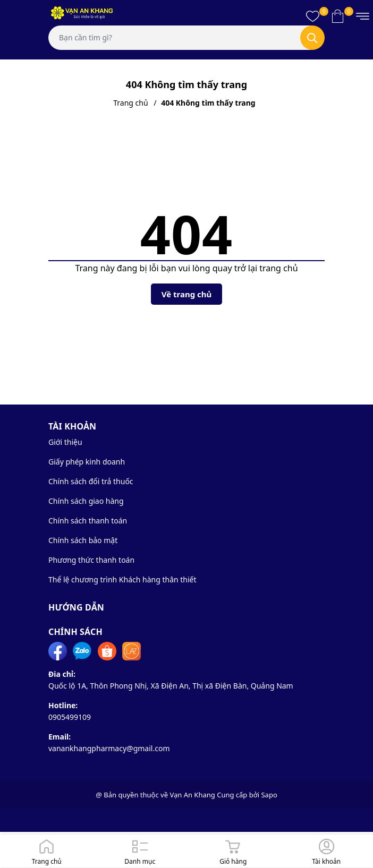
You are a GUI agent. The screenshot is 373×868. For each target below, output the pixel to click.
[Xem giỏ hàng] (338, 16)
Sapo (269, 795)
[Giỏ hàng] (233, 851)
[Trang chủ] (47, 851)
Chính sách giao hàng (86, 501)
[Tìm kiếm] (312, 38)
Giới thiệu (65, 442)
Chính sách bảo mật (83, 540)
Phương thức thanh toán (91, 560)
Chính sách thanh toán (88, 521)
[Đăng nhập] (327, 851)
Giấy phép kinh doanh (87, 462)
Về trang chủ (187, 294)
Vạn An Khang (192, 795)
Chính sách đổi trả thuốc (91, 481)
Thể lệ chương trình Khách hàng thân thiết (122, 579)
